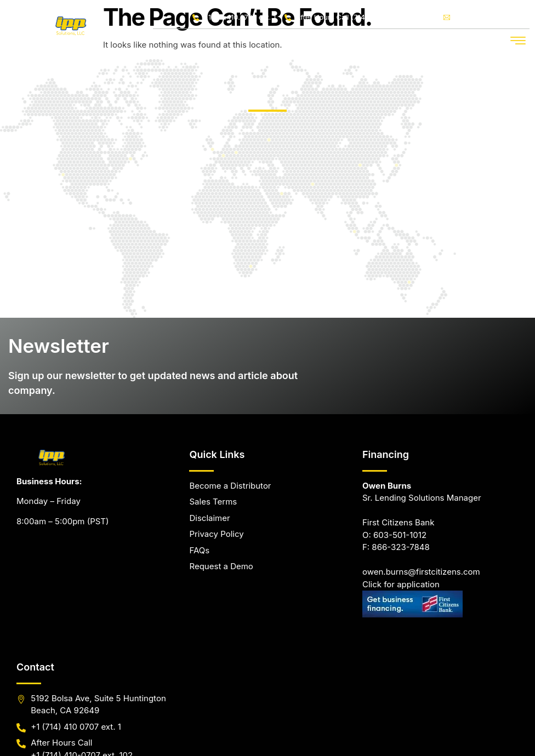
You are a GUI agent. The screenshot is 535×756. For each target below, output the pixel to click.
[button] (518, 41)
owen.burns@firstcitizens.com (421, 491)
